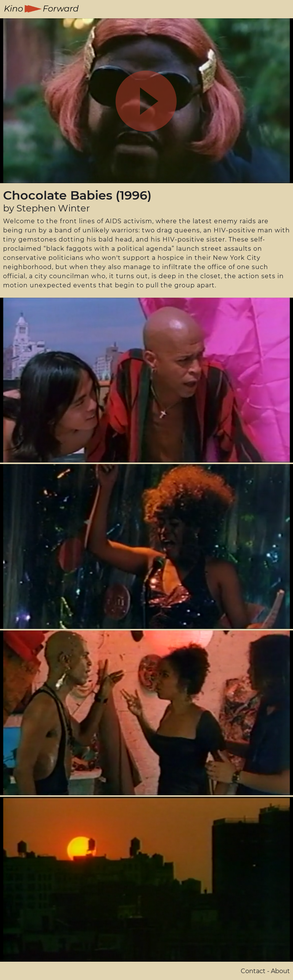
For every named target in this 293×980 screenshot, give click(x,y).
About (280, 971)
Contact (253, 971)
